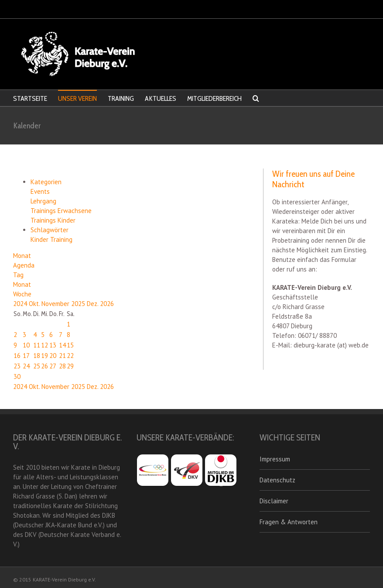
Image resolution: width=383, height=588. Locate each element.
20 (53, 356)
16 (17, 356)
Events (40, 191)
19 (44, 356)
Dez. (93, 304)
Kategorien (46, 182)
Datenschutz (277, 480)
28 (62, 366)
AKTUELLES (161, 98)
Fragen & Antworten (289, 522)
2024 (21, 304)
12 (44, 345)
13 (53, 345)
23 (17, 366)
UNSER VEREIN (77, 98)
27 (53, 366)
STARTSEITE (30, 98)
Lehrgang (43, 201)
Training (61, 239)
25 (37, 366)
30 (17, 377)
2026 (107, 304)
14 (62, 345)
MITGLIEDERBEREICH (214, 98)
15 (70, 345)
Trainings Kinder (53, 220)
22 (70, 356)
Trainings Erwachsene (61, 211)
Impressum (275, 459)
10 (26, 345)
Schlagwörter (50, 230)
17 (26, 356)
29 (70, 366)
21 (62, 356)
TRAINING (121, 98)
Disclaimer (274, 501)
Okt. (35, 304)
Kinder (40, 239)
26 (44, 366)
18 (37, 356)
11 (37, 345)
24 (26, 366)
